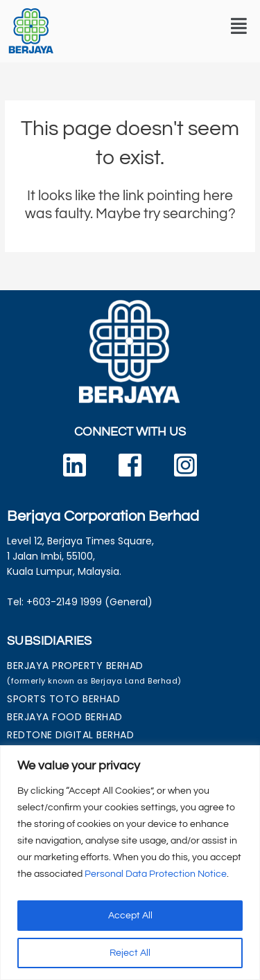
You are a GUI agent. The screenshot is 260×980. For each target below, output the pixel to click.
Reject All (130, 953)
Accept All (130, 916)
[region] (130, 863)
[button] (239, 26)
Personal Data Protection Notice (156, 874)
